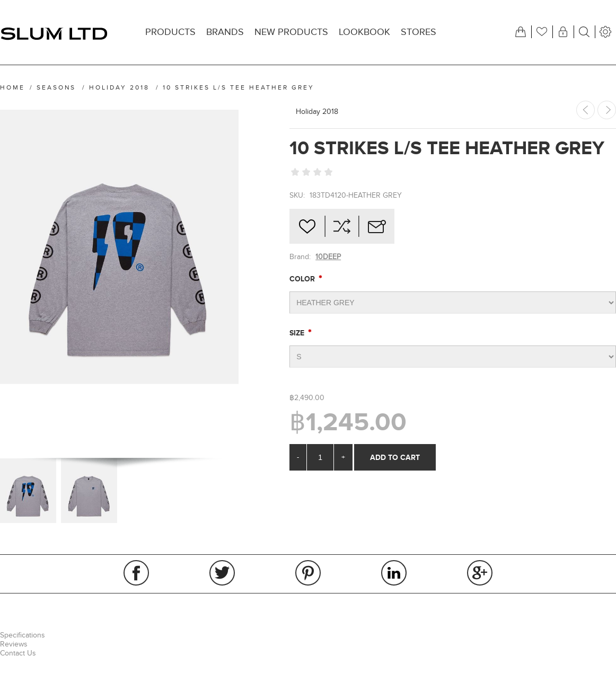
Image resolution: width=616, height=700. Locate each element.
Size (298, 333)
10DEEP (328, 257)
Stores (419, 32)
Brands (225, 32)
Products (170, 32)
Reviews (14, 644)
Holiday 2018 (317, 112)
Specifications (23, 635)
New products (291, 32)
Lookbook (364, 32)
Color (303, 279)
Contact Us (18, 653)
